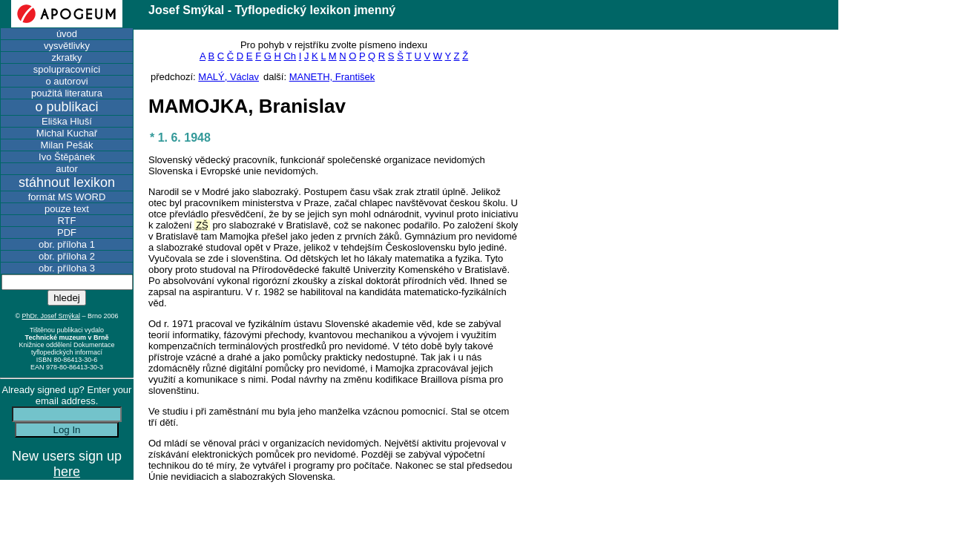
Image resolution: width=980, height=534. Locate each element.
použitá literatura (67, 93)
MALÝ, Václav (228, 77)
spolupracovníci (67, 69)
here (67, 472)
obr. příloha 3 (67, 268)
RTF (66, 221)
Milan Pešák (67, 145)
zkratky (66, 57)
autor (67, 169)
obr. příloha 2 (67, 256)
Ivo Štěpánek (67, 157)
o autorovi (66, 81)
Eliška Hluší (67, 121)
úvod (67, 34)
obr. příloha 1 (67, 244)
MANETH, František (332, 77)
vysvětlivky (67, 46)
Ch (290, 56)
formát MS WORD (67, 197)
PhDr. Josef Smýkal (52, 316)
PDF (67, 233)
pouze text (67, 209)
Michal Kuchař (67, 133)
